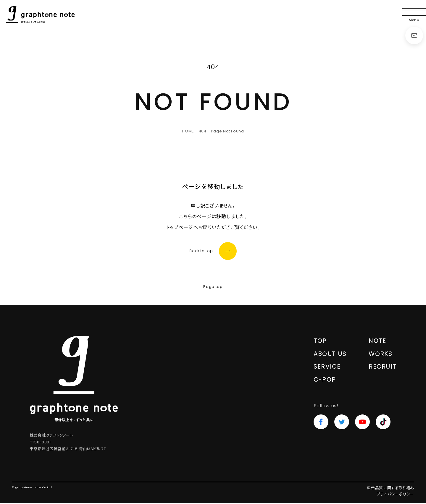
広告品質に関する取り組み (390, 489)
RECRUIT (383, 367)
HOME (188, 131)
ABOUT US (330, 355)
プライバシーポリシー (396, 495)
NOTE (377, 342)
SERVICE (327, 367)
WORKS (381, 355)
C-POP (325, 380)
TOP (320, 342)
